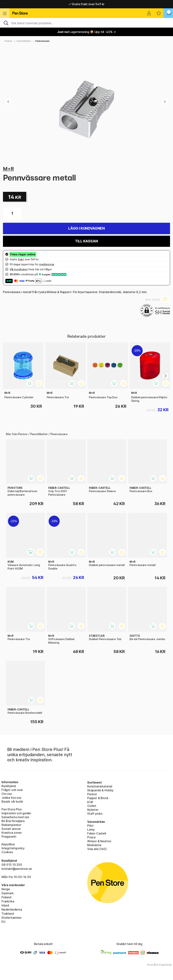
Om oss (7, 794)
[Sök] (86, 23)
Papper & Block (98, 798)
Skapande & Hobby (100, 790)
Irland (5, 905)
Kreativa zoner (12, 833)
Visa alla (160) (97, 849)
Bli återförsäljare (13, 821)
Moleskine (94, 845)
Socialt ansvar (11, 829)
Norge (6, 889)
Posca (91, 837)
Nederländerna (12, 909)
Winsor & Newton (99, 841)
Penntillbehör (24, 41)
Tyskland (8, 914)
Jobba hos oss (11, 798)
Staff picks (95, 814)
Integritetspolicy (13, 848)
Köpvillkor (8, 844)
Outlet (92, 806)
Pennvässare (43, 41)
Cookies (7, 852)
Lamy (91, 829)
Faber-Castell (97, 833)
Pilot (90, 826)
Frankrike (8, 901)
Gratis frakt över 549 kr (86, 4)
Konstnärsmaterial (100, 786)
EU (3, 922)
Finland (6, 897)
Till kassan (86, 241)
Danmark (8, 893)
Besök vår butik (12, 802)
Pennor (9, 41)
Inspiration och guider (16, 813)
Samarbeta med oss (15, 817)
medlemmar (47, 264)
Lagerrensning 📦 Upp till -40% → (86, 32)
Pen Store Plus (12, 809)
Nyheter (93, 810)
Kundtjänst (9, 786)
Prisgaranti (9, 837)
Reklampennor (11, 825)
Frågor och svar (12, 790)
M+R (8, 169)
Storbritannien (11, 918)
